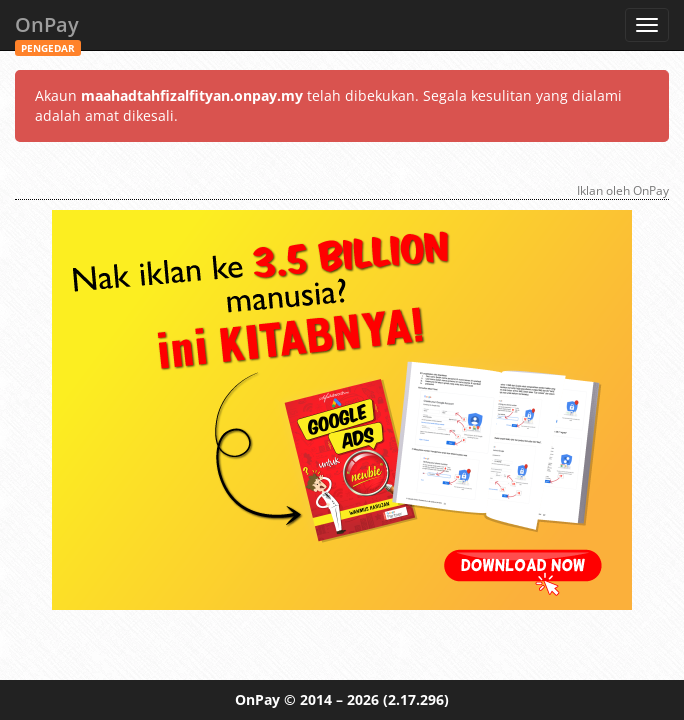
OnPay (48, 30)
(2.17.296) (416, 699)
